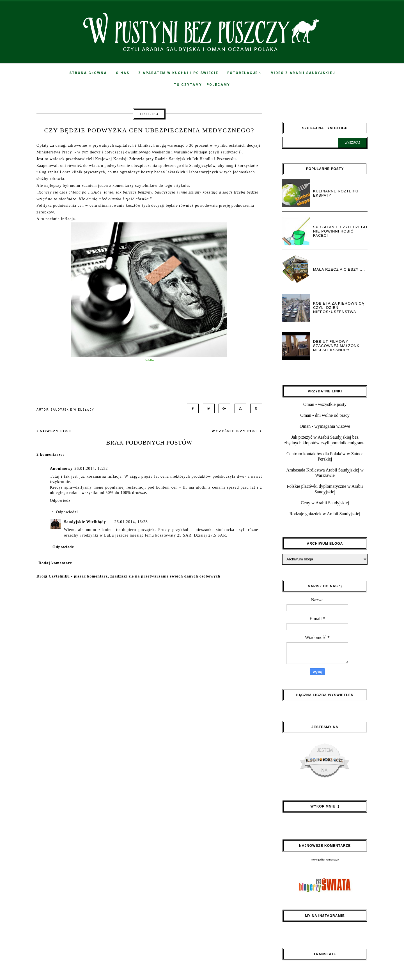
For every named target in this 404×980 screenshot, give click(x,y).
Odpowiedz (60, 501)
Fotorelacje (245, 73)
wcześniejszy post (237, 431)
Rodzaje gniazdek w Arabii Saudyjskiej (325, 514)
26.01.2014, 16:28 (131, 522)
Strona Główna (88, 73)
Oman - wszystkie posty (325, 404)
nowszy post (54, 431)
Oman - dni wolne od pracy (325, 415)
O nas (123, 73)
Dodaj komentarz (55, 563)
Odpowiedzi (67, 512)
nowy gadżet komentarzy (325, 860)
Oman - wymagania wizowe (325, 426)
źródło (149, 360)
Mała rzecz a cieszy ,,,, (339, 269)
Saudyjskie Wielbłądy (85, 522)
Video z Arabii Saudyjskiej (303, 73)
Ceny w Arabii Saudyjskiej (325, 503)
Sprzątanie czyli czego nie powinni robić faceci (340, 231)
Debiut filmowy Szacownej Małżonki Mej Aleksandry (337, 346)
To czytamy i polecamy (202, 85)
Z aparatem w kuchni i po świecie (178, 73)
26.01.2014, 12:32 (91, 469)
